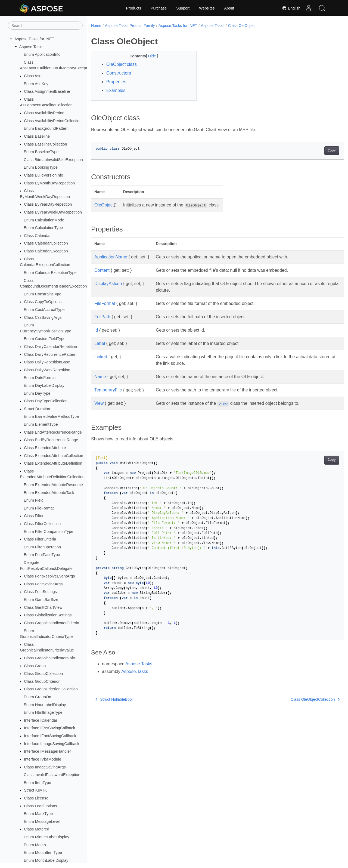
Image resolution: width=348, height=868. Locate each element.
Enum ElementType (41, 424)
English (291, 8)
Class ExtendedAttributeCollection (54, 456)
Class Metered (37, 829)
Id (96, 330)
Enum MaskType (38, 814)
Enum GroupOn (37, 697)
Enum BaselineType (41, 152)
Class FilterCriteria (40, 539)
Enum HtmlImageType (43, 712)
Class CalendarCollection (46, 243)
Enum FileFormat (39, 508)
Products (134, 8)
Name (100, 377)
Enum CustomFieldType (45, 339)
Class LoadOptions (41, 806)
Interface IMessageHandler (47, 751)
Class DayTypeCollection (46, 401)
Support (183, 8)
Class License (36, 798)
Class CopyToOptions (43, 302)
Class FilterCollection (42, 524)
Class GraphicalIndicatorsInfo (49, 658)
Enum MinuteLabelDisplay (46, 837)
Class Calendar (37, 236)
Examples (116, 90)
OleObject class (122, 64)
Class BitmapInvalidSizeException (53, 160)
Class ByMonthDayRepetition (49, 183)
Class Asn (33, 76)
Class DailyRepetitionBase (47, 362)
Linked (101, 357)
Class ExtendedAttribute (45, 448)
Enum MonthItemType (43, 852)
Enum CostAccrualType (44, 310)
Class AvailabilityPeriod (44, 113)
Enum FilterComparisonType (48, 532)
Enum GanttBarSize (41, 600)
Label (100, 343)
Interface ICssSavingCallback (49, 728)
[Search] (45, 26)
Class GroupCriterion (42, 681)
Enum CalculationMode (44, 220)
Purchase (159, 8)
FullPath (102, 317)
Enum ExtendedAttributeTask (49, 493)
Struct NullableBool (114, 699)
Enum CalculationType (43, 228)
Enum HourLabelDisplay (45, 705)
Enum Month (35, 845)
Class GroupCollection (43, 674)
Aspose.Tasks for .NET (34, 39)
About (229, 8)
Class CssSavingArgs (43, 317)
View (99, 403)
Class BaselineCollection (45, 144)
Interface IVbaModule (43, 759)
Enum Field (34, 500)
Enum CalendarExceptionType (50, 273)
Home (96, 26)
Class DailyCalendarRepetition (50, 347)
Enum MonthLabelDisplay (46, 860)
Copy (314, 151)
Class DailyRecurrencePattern (50, 354)
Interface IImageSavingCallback (52, 744)
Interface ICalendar (41, 720)
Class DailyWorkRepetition (47, 370)
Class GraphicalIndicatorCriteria (52, 623)
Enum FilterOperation (42, 547)
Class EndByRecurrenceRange (51, 440)
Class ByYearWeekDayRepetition (53, 212)
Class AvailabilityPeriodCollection (53, 121)
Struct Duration (37, 409)
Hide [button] (149, 56)
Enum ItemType (37, 783)
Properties (116, 82)
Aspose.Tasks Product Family (130, 26)
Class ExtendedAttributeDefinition (53, 463)
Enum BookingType (41, 167)
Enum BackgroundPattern (46, 128)
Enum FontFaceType (42, 555)
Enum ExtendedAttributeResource (53, 485)
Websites (207, 8)
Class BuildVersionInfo (43, 175)
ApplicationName (111, 257)
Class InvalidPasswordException (52, 775)
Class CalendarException (46, 251)
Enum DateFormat (40, 378)
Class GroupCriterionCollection (51, 689)
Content (102, 270)
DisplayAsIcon (108, 284)
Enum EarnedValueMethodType (51, 416)
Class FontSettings (40, 592)
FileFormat (105, 303)
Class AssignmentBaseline (47, 91)
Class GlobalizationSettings (48, 615)
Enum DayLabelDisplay (44, 385)
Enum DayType (37, 393)
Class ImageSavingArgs (45, 767)
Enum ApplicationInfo (42, 54)
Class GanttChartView (43, 607)
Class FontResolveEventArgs (49, 576)
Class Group (35, 666)
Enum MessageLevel (42, 821)
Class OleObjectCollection (297, 699)
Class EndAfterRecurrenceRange (53, 432)
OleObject (104, 205)
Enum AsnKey (36, 84)
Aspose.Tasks (31, 47)
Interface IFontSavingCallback (50, 736)
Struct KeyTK (35, 790)
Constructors (119, 73)
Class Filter (34, 516)
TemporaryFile (108, 390)
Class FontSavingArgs (43, 584)
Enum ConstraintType (42, 294)
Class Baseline (37, 136)
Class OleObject (242, 26)
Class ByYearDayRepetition (48, 204)
